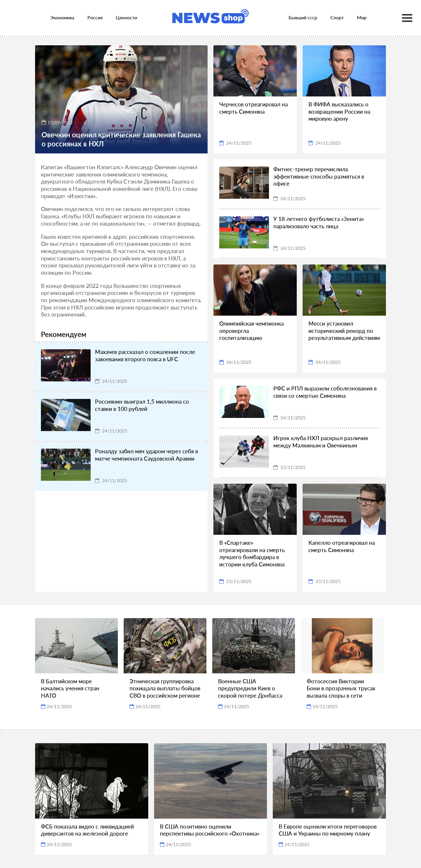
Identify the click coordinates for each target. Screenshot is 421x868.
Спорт (337, 17)
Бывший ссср (303, 17)
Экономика (62, 17)
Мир (362, 17)
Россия (95, 17)
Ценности (126, 17)
